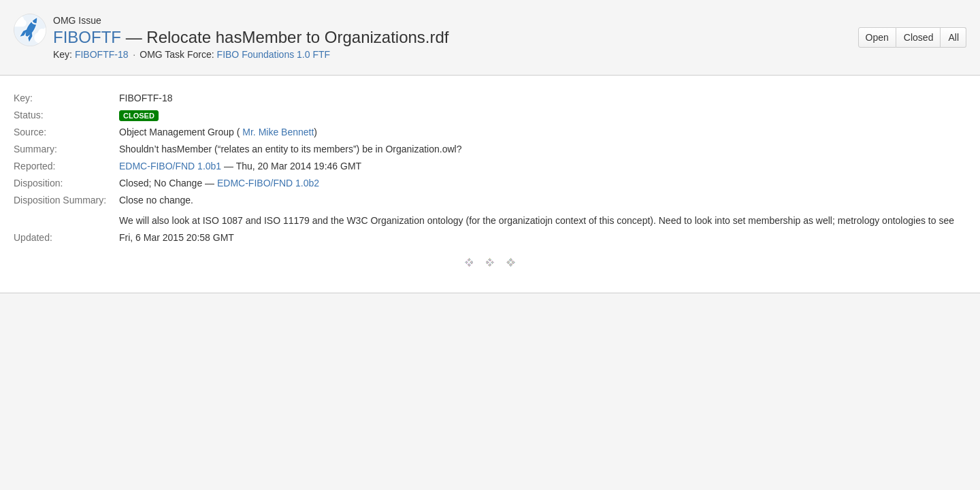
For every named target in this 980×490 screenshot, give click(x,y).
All (953, 37)
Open (877, 37)
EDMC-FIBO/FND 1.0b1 (170, 166)
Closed (919, 37)
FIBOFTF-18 (102, 54)
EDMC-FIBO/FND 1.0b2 (268, 183)
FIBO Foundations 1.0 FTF (274, 54)
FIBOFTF (87, 37)
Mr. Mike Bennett (278, 132)
